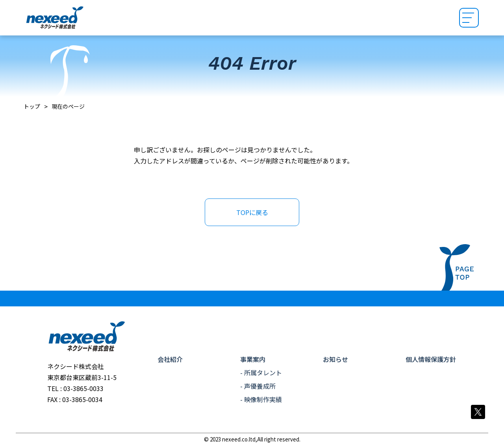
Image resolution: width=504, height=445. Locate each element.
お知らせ (335, 359)
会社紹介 (170, 359)
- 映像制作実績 (261, 399)
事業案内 (253, 359)
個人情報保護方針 (431, 359)
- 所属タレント (261, 373)
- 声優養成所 (258, 386)
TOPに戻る (252, 212)
